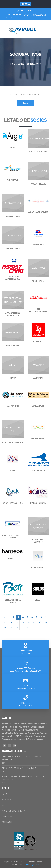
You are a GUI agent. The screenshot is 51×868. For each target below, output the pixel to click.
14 (28, 622)
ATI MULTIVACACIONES (38, 310)
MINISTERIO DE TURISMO (13, 811)
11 (11, 622)
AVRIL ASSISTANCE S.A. (13, 442)
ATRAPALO (38, 341)
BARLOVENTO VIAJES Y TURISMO (13, 536)
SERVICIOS (7, 800)
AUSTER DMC (13, 406)
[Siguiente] (28, 628)
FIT (4, 805)
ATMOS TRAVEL (13, 346)
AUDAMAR (38, 378)
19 (11, 628)
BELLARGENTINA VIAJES (13, 601)
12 (17, 622)
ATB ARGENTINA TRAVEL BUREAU (13, 314)
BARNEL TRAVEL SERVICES (38, 541)
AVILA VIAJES (38, 406)
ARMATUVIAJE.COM (38, 152)
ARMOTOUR (13, 180)
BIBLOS (38, 600)
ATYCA (13, 378)
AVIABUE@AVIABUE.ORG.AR (35, 15)
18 (5, 628)
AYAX (13, 471)
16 (40, 622)
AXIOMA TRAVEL (38, 438)
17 (46, 622)
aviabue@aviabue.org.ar (26, 688)
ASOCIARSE (8, 18)
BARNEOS (13, 558)
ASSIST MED (38, 244)
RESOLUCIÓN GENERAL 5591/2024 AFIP (19, 768)
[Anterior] (4, 617)
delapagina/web (33, 864)
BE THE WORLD (38, 568)
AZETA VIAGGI (38, 471)
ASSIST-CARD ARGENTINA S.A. (13, 278)
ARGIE (13, 147)
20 (17, 628)
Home (13, 64)
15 (34, 622)
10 (5, 622)
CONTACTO (7, 817)
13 (22, 622)
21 (22, 628)
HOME (5, 794)
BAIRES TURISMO (38, 503)
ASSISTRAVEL (38, 281)
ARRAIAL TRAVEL (38, 184)
